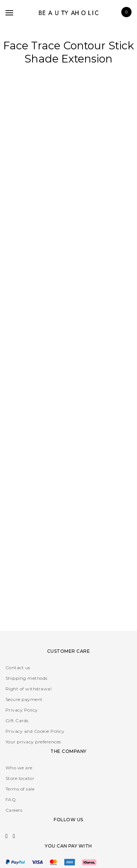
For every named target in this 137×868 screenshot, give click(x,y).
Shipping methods (26, 678)
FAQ (11, 799)
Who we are (19, 768)
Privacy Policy (22, 710)
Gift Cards (17, 721)
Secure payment (24, 699)
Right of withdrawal (28, 689)
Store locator (20, 778)
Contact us (18, 668)
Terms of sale (20, 789)
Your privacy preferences (33, 742)
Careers (14, 810)
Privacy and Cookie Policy (35, 731)
